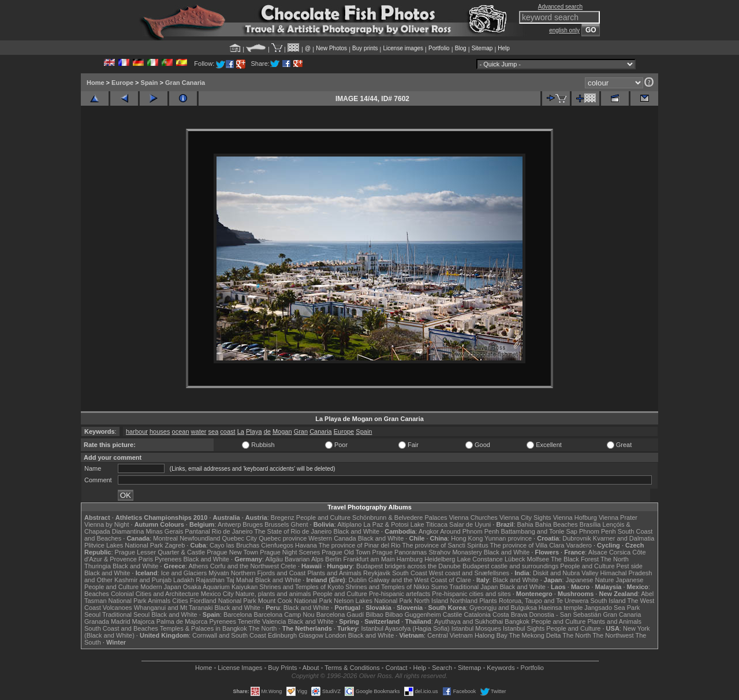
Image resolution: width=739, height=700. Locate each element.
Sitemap (482, 48)
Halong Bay (491, 635)
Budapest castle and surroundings (510, 566)
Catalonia (477, 615)
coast (227, 431)
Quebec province (283, 538)
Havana (306, 545)
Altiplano (349, 524)
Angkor (429, 531)
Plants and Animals (334, 573)
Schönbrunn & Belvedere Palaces (400, 517)
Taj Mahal (240, 580)
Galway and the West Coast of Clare (420, 580)
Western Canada (332, 538)
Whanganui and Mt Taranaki (173, 608)
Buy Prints (282, 668)
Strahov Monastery (455, 552)
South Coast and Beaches (121, 628)
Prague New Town (232, 552)
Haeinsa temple (561, 608)
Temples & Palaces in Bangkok (204, 628)
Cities (180, 601)
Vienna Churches (473, 517)
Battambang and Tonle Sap (539, 531)
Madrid (121, 621)
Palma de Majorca (182, 621)
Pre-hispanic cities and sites (471, 594)
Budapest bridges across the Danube (408, 566)
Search (442, 668)
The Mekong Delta (535, 635)
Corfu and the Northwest (245, 566)
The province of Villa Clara (527, 545)
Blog (461, 48)
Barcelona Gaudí (340, 615)
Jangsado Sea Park (612, 608)
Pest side (630, 566)
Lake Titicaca (429, 524)
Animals (159, 601)
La (241, 431)
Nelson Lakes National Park (373, 601)
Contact (397, 668)
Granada (97, 621)
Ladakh (184, 580)
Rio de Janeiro (232, 531)
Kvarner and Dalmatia (624, 538)
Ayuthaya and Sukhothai (469, 621)
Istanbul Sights (524, 628)
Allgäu (274, 559)
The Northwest (613, 635)
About (311, 668)
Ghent (300, 524)
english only (564, 30)
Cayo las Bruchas (234, 545)
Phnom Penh (598, 531)
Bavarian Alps (304, 559)
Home (96, 83)
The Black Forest (575, 559)
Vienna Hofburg (575, 517)
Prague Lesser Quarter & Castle (160, 552)
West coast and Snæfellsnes (469, 573)
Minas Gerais (164, 531)
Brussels (277, 524)
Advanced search (560, 7)
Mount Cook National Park (295, 601)
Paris (146, 559)
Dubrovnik (577, 538)
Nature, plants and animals (273, 594)
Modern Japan (161, 587)
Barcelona (238, 615)
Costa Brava (510, 615)
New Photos (331, 48)
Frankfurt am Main (369, 559)
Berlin (333, 559)
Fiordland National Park (223, 601)
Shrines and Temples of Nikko (387, 587)
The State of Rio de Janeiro (293, 531)
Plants (488, 601)
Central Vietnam (450, 635)
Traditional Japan (473, 587)
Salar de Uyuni (470, 524)
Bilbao (374, 615)
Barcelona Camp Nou (284, 615)
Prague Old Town (346, 552)
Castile (453, 615)
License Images (240, 668)
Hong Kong (467, 538)
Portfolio (439, 48)
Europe (122, 83)
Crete (288, 566)
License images (403, 48)
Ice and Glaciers (184, 573)
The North (615, 559)
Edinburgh (282, 635)
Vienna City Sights (525, 517)
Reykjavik (377, 573)
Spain (150, 83)
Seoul (92, 615)
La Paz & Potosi (386, 524)
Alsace (598, 552)
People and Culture (323, 517)
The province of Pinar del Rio (360, 545)
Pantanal (197, 531)
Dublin (358, 580)
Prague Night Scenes (290, 552)
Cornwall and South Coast (229, 635)
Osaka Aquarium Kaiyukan (221, 587)
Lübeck (515, 559)
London (336, 635)
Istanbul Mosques (476, 628)
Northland (464, 601)
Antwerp (229, 524)
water (199, 431)
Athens (198, 566)
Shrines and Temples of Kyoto (301, 587)
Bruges (253, 524)
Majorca (143, 621)
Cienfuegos (277, 545)
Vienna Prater (618, 517)
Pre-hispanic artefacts (400, 594)
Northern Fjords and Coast (268, 573)
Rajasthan (210, 580)
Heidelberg (440, 559)
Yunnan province (508, 538)
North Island (431, 601)
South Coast (410, 573)
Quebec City (240, 538)
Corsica (620, 552)
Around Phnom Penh (469, 531)
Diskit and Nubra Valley (566, 573)
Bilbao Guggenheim (413, 615)
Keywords (501, 668)
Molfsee (538, 559)
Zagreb (175, 545)
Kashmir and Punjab (143, 580)
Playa (254, 431)
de (267, 431)
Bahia (525, 524)
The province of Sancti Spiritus (445, 545)
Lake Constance (480, 559)
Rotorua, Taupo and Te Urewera (544, 601)
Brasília (590, 524)
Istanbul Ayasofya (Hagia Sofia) (405, 628)
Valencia (274, 621)
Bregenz (283, 517)
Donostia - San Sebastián (566, 615)
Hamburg (410, 559)
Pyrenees (168, 559)
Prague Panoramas (400, 552)
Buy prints (365, 48)
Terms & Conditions (352, 668)
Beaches (97, 594)
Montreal (165, 538)
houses (160, 431)
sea (214, 431)
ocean (181, 431)
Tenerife (249, 621)
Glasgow (311, 635)
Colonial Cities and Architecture (155, 594)
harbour (137, 431)
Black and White (357, 531)
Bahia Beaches (557, 524)
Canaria (321, 431)
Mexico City (217, 594)
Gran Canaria (185, 83)
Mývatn (219, 573)
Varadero (578, 545)
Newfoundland (200, 538)
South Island (608, 601)
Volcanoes (117, 608)
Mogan (282, 431)
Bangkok (517, 621)
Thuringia (98, 566)
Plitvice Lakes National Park (124, 545)
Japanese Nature (590, 580)
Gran (301, 431)
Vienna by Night (107, 524)
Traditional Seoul (126, 615)
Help (504, 48)
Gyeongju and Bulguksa (503, 608)
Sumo (440, 587)
